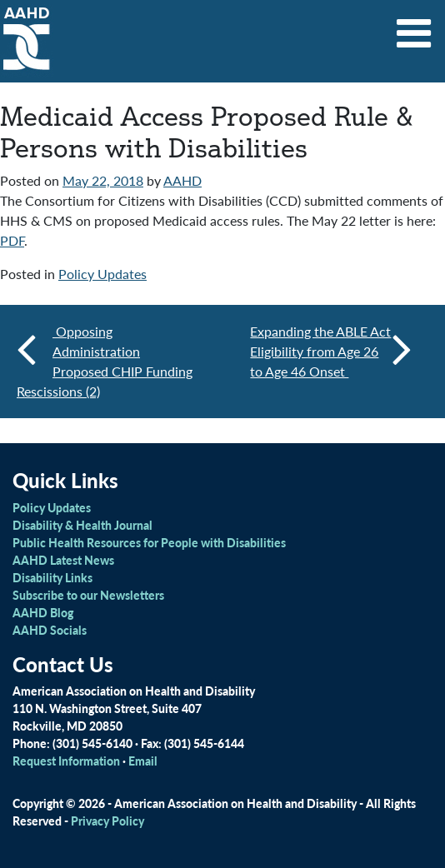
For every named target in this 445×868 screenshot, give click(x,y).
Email (143, 761)
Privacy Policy (107, 821)
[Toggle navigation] (414, 27)
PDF (12, 240)
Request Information (66, 761)
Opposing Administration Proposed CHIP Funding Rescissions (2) (105, 361)
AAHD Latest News (63, 560)
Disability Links (52, 577)
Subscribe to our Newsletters (88, 595)
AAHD (182, 180)
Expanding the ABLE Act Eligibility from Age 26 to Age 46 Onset (331, 351)
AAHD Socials (50, 630)
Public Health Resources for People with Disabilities (149, 542)
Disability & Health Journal (82, 525)
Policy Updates (102, 274)
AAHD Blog (43, 612)
